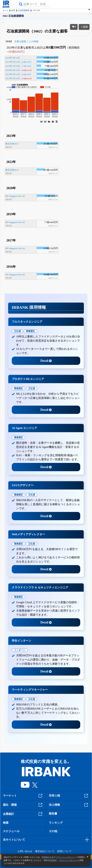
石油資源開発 (24, 10)
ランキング (56, 823)
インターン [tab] (20, 650)
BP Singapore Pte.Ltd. (15, 248)
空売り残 (69, 796)
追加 (84, 27)
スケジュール (11, 831)
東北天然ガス (12, 144)
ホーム (5, 10)
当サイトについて (14, 840)
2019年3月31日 (13, 66)
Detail (46, 361)
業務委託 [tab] (30, 331)
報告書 (53, 814)
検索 (6, 823)
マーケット (23, 796)
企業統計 (23, 814)
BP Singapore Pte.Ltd (15, 196)
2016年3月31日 (13, 58)
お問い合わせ (25, 851)
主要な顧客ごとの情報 (26, 42)
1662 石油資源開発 (13, 16)
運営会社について (45, 851)
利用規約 (45, 857)
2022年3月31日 (13, 74)
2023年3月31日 (13, 79)
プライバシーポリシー (65, 857)
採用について (64, 851)
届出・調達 (23, 805)
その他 (53, 831)
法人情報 (69, 805)
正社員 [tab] (17, 331)
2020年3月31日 (13, 70)
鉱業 (13, 10)
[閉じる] (87, 857)
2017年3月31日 (13, 62)
